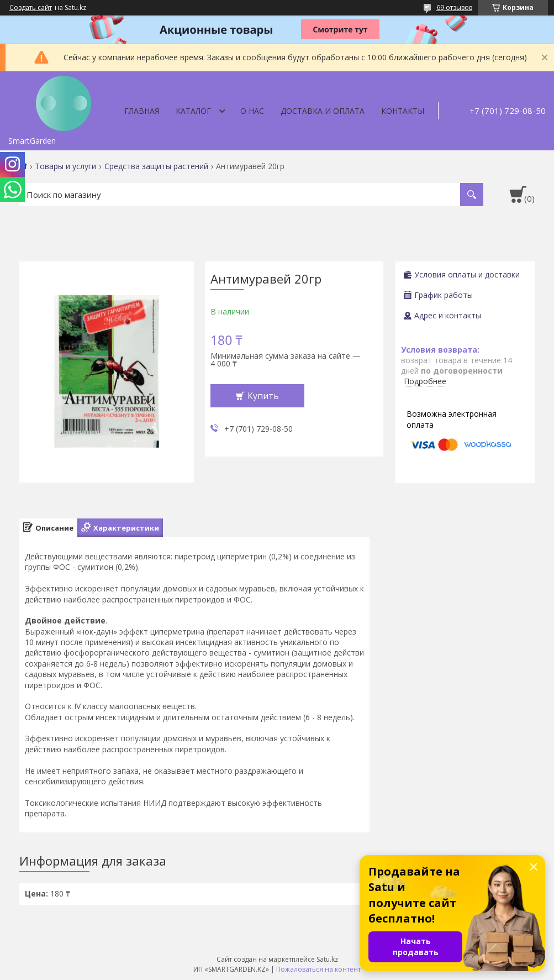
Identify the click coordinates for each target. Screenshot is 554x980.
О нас (252, 111)
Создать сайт (31, 8)
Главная (142, 111)
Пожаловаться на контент (318, 969)
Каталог (193, 111)
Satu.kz (327, 959)
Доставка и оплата (323, 111)
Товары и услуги (65, 166)
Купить (263, 396)
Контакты (403, 111)
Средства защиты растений (156, 166)
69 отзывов (454, 7)
